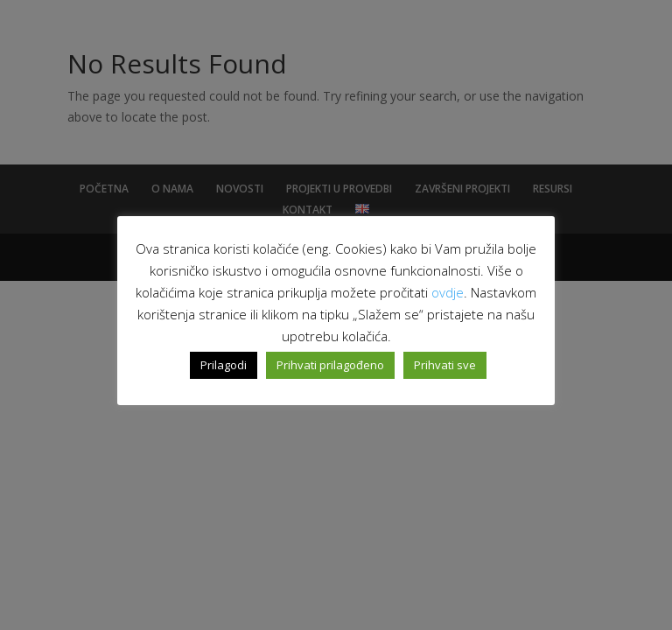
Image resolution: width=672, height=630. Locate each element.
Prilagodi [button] (224, 365)
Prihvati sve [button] (445, 365)
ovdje (448, 292)
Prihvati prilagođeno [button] (330, 365)
